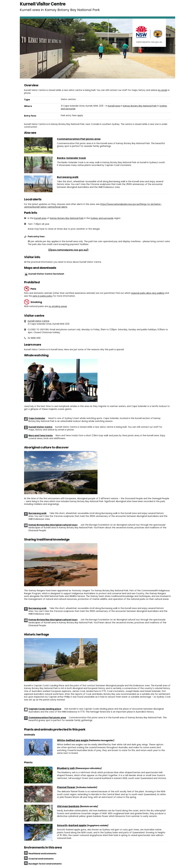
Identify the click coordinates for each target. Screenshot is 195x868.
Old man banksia (68, 806)
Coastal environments (41, 859)
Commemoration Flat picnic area (79, 139)
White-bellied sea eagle (73, 740)
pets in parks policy (43, 296)
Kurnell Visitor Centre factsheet (46, 274)
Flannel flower (66, 787)
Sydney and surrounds (102, 218)
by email (163, 90)
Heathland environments (42, 854)
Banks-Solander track (71, 158)
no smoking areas (58, 306)
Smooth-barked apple (72, 825)
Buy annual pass (59, 250)
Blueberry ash (66, 768)
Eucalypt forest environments (45, 864)
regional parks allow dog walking (148, 293)
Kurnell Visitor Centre (39, 321)
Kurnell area (114, 106)
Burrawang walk (68, 177)
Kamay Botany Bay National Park (140, 106)
